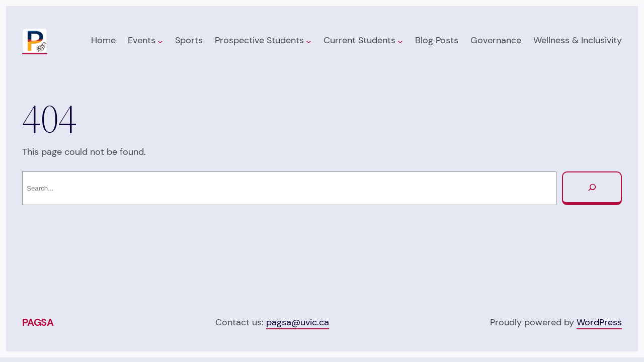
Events (142, 40)
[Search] (592, 188)
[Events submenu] (160, 41)
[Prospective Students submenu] (309, 41)
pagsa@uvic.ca (298, 322)
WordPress (599, 322)
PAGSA (38, 322)
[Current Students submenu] (400, 41)
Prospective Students (259, 40)
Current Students (359, 40)
